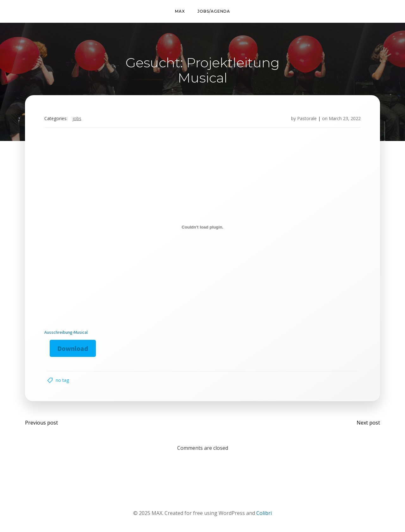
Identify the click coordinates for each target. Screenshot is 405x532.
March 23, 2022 (345, 118)
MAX (180, 11)
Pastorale (307, 118)
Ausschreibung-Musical (66, 332)
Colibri (264, 513)
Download (73, 348)
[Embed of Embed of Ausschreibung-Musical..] (202, 227)
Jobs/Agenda (214, 11)
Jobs (77, 118)
